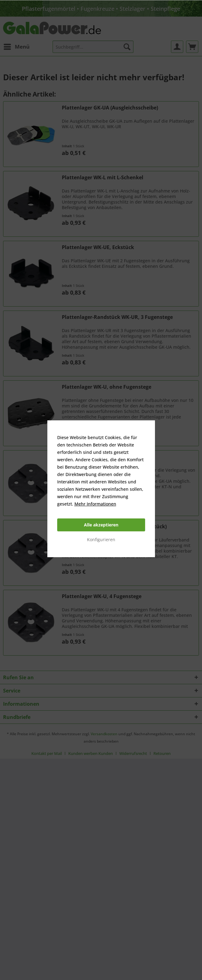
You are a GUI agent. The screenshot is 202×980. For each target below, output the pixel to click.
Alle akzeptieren (101, 525)
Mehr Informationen (95, 504)
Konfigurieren (101, 540)
